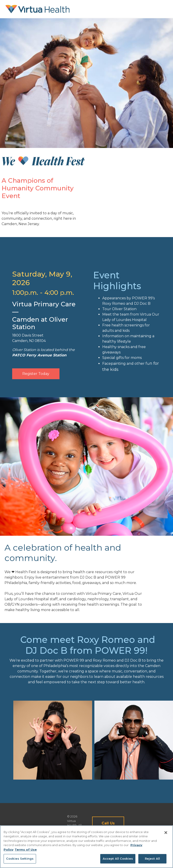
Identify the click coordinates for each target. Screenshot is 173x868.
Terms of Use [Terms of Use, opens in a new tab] (26, 850)
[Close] (166, 833)
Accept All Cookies (118, 859)
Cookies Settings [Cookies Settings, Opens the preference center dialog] (20, 859)
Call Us (108, 823)
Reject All (152, 859)
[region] (86, 847)
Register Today (36, 374)
